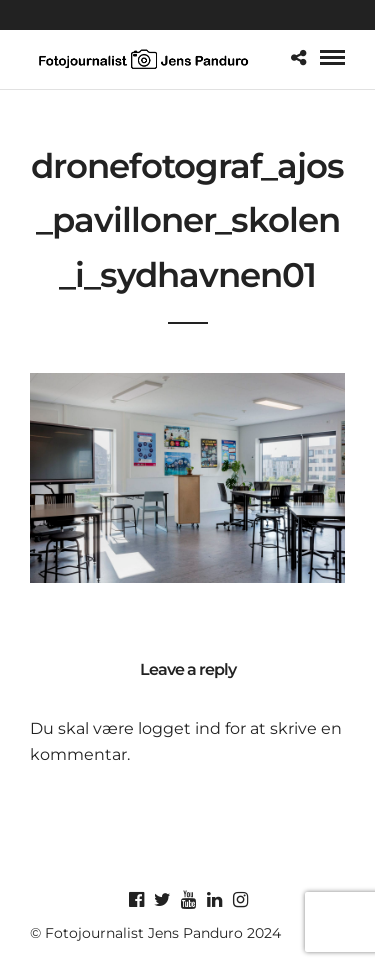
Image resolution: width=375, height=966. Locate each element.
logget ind (179, 728)
